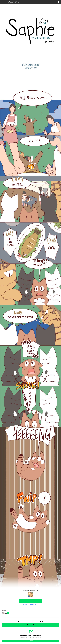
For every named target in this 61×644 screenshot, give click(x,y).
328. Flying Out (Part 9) (13, 2)
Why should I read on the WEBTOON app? (30, 604)
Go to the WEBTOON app (30, 641)
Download (30, 625)
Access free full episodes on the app (31, 601)
